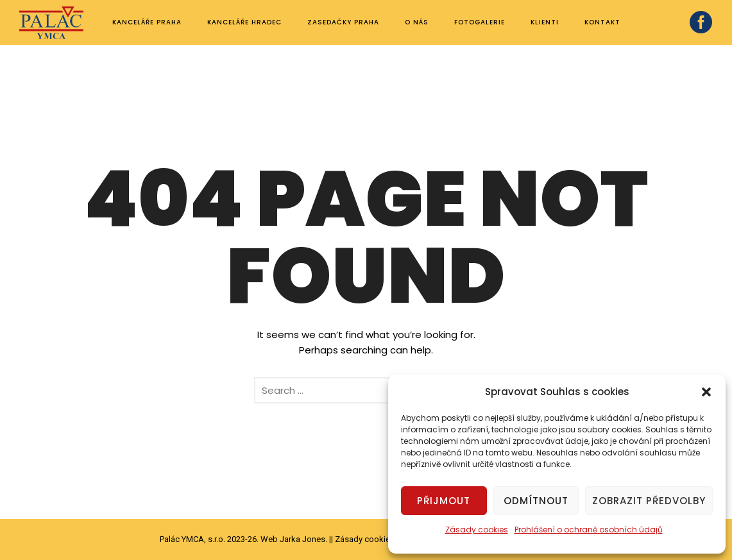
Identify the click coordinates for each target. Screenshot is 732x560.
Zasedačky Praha (343, 22)
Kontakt (602, 22)
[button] (706, 392)
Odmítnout (536, 501)
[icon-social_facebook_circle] (701, 23)
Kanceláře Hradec (244, 22)
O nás (417, 22)
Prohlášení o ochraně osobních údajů (589, 530)
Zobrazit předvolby (649, 501)
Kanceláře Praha (147, 22)
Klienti (545, 22)
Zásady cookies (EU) (374, 539)
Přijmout (444, 501)
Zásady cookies (477, 530)
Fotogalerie (480, 22)
